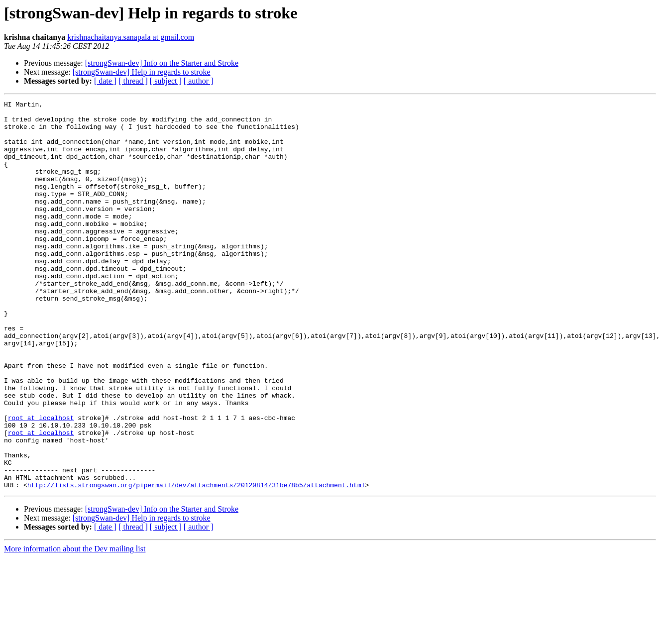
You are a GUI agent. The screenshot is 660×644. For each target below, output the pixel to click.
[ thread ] (133, 81)
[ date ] (105, 81)
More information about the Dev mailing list (75, 626)
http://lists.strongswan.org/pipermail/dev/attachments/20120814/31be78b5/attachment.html (196, 562)
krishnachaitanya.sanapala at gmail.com (131, 37)
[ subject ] (166, 81)
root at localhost (41, 482)
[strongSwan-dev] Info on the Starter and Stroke (162, 63)
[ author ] (199, 81)
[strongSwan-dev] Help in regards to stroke (142, 72)
